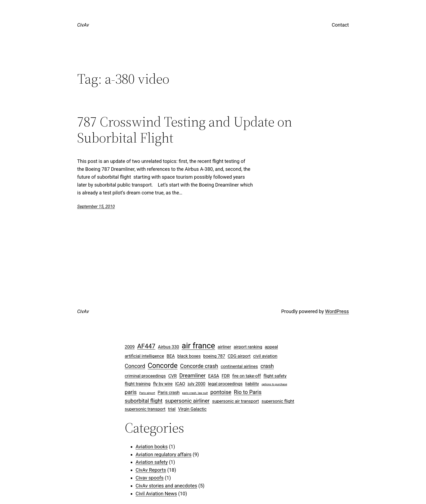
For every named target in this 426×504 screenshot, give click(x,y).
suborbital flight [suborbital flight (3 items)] (144, 401)
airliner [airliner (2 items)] (224, 347)
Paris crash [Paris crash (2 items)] (169, 393)
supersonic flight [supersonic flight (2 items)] (278, 401)
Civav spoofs (150, 478)
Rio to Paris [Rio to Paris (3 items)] (248, 392)
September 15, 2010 (96, 207)
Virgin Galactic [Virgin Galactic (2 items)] (192, 409)
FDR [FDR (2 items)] (226, 376)
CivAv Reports (151, 470)
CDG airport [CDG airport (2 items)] (239, 356)
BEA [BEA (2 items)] (171, 356)
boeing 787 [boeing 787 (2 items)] (214, 356)
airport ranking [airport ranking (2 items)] (248, 347)
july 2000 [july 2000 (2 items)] (197, 384)
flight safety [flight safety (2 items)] (275, 376)
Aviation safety (152, 462)
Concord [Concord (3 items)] (135, 366)
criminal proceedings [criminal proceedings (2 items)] (145, 376)
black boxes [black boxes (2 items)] (189, 356)
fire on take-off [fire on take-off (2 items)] (247, 376)
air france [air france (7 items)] (198, 346)
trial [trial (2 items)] (172, 409)
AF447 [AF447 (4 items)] (146, 346)
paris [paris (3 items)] (131, 392)
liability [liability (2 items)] (252, 384)
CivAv (83, 25)
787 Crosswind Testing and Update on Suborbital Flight (185, 130)
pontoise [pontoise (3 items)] (221, 392)
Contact (340, 25)
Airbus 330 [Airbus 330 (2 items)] (168, 347)
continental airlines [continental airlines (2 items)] (239, 366)
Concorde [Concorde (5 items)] (163, 366)
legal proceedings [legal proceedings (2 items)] (225, 384)
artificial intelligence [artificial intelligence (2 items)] (144, 356)
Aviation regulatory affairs (164, 454)
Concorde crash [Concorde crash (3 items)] (199, 366)
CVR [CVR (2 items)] (173, 376)
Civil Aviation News (156, 494)
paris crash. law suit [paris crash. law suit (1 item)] (195, 393)
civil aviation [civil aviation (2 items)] (265, 356)
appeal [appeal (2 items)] (272, 347)
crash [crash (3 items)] (267, 366)
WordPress (337, 311)
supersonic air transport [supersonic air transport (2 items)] (236, 401)
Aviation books (152, 447)
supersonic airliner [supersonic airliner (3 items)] (187, 401)
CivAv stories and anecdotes (166, 486)
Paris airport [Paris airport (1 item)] (147, 393)
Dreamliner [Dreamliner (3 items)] (192, 376)
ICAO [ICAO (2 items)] (180, 384)
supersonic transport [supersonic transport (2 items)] (145, 409)
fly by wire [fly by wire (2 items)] (163, 384)
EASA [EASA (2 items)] (214, 376)
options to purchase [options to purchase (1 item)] (274, 384)
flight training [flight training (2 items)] (138, 384)
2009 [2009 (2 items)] (130, 347)
